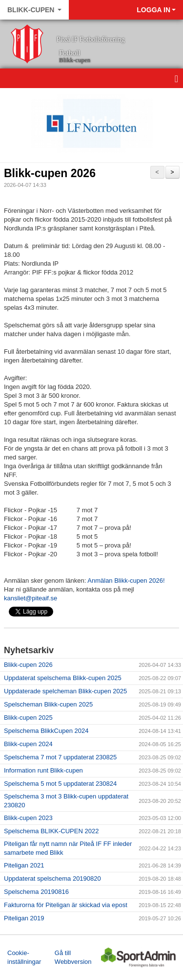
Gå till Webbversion (73, 957)
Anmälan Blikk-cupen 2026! (126, 581)
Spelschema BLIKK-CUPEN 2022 (51, 831)
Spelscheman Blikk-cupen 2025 (48, 704)
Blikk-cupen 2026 (50, 173)
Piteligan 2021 (24, 865)
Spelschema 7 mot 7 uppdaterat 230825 (60, 757)
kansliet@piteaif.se (30, 598)
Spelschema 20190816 (36, 892)
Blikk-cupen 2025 (28, 718)
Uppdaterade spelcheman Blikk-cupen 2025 (65, 691)
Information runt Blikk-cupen (43, 770)
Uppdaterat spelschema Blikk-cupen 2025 (63, 678)
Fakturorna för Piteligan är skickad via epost (66, 905)
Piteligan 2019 (24, 918)
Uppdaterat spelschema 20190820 (52, 878)
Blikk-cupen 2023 (28, 818)
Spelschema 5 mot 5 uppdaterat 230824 (60, 784)
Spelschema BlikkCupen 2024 (46, 731)
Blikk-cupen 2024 (28, 744)
